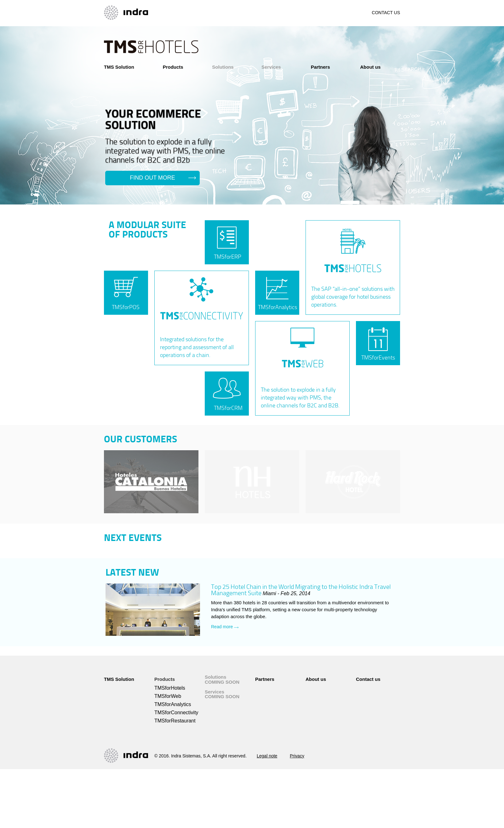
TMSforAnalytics (173, 704)
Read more (225, 627)
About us (370, 67)
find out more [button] (152, 178)
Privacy (297, 756)
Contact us (368, 679)
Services (271, 67)
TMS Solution (119, 67)
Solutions (223, 67)
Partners (321, 67)
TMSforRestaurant (175, 721)
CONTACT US (386, 13)
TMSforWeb (168, 696)
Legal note (267, 756)
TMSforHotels (170, 688)
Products (173, 67)
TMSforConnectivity (176, 713)
